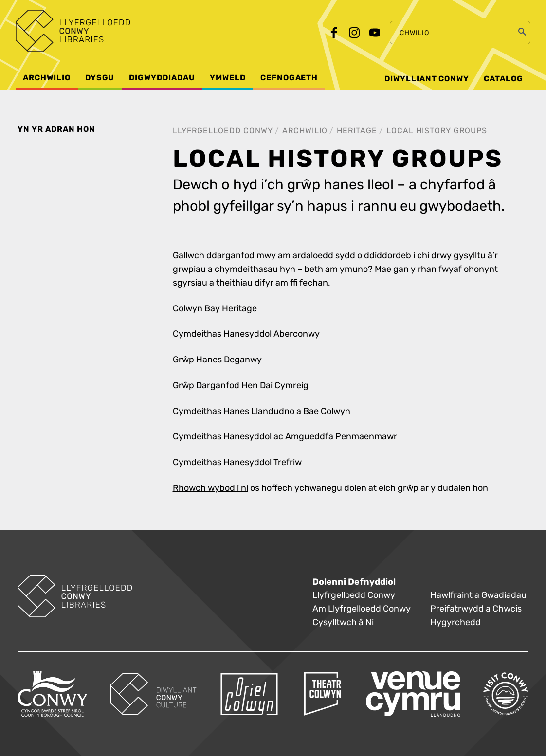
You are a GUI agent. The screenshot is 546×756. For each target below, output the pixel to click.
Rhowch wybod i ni (210, 488)
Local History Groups (437, 131)
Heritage (357, 131)
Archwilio (305, 131)
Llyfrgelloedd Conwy (223, 131)
